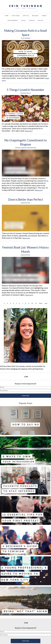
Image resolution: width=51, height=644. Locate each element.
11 (36, 303)
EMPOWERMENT (13, 20)
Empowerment (31, 148)
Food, (23, 38)
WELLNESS (35, 16)
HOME (7, 16)
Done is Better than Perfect (25, 199)
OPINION (32, 20)
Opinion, (24, 148)
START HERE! (16, 16)
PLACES (23, 20)
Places (29, 93)
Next (41, 303)
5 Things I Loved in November (25, 90)
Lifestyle (27, 38)
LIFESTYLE (26, 16)
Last (46, 303)
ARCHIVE (40, 20)
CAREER (44, 16)
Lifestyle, (23, 93)
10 (32, 303)
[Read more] (29, 131)
